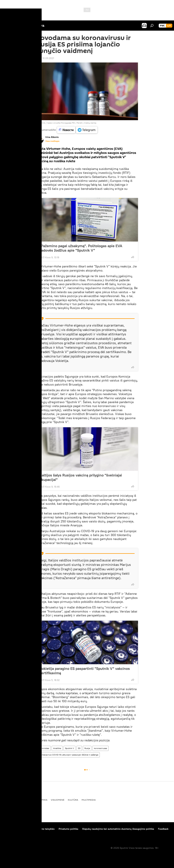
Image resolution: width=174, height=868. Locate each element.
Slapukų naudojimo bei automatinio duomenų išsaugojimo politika (118, 829)
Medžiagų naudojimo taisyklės (38, 829)
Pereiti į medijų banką (86, 123)
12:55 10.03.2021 (45, 58)
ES (79, 748)
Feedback (163, 829)
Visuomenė (58, 800)
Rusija (87, 748)
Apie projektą (11, 829)
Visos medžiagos (52, 141)
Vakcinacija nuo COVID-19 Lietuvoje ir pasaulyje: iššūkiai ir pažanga (68, 755)
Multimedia (89, 800)
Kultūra (73, 800)
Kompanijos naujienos (16, 833)
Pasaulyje (10, 800)
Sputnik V (69, 748)
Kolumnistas (43, 748)
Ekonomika (40, 800)
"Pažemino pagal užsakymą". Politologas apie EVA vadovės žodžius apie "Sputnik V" (81, 248)
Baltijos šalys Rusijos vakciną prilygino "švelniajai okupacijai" (81, 477)
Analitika (57, 748)
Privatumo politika (68, 829)
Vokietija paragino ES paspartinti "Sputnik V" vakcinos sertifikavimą (85, 671)
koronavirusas (101, 748)
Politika (25, 800)
